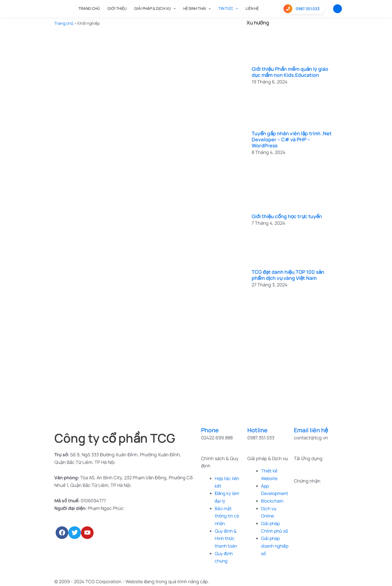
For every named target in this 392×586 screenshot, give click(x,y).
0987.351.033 (302, 9)
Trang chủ (64, 23)
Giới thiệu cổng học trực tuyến (287, 216)
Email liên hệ (312, 430)
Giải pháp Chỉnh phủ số (272, 531)
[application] (173, 9)
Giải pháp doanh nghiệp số (271, 553)
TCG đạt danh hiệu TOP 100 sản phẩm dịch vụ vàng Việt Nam (289, 275)
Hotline (258, 430)
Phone (210, 430)
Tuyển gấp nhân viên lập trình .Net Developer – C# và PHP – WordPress (292, 139)
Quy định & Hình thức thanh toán (226, 538)
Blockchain (273, 501)
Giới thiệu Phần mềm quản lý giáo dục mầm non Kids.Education (291, 72)
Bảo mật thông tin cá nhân (227, 516)
